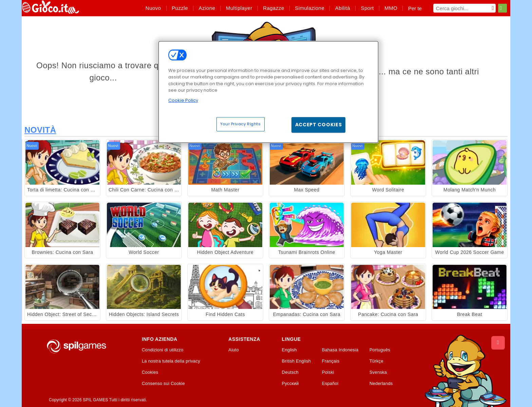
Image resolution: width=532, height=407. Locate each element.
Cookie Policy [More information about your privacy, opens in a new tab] (183, 100)
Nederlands (381, 384)
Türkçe (376, 361)
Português (380, 350)
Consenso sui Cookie (163, 384)
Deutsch (290, 372)
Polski (328, 372)
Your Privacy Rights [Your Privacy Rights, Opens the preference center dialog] (241, 124)
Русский (290, 384)
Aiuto (234, 350)
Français (331, 361)
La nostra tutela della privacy (171, 361)
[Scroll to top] (498, 343)
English (289, 350)
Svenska (378, 372)
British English (297, 361)
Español (330, 384)
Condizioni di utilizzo (163, 350)
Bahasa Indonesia (340, 350)
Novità (40, 130)
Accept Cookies (319, 125)
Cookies (150, 372)
